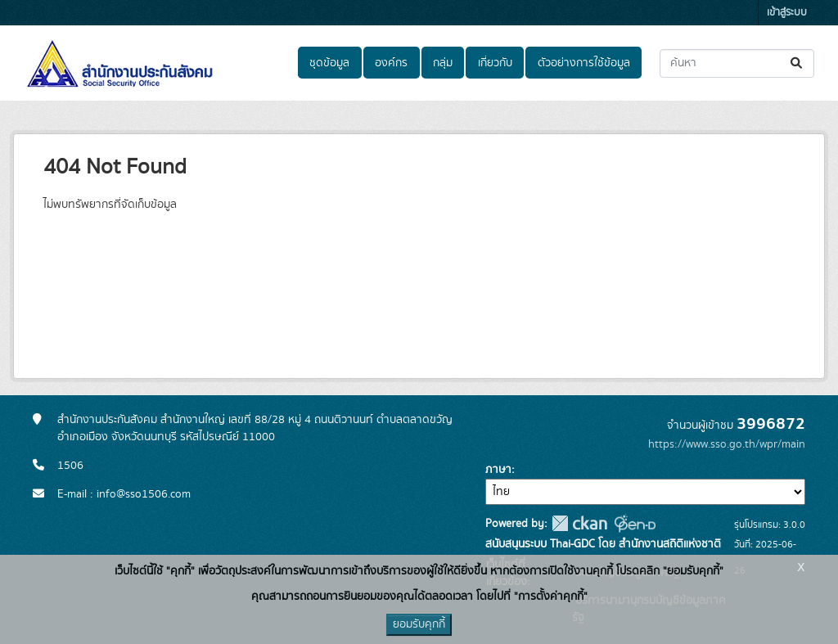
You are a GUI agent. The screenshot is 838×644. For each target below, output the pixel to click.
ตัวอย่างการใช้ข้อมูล (584, 63)
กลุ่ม (443, 63)
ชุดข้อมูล (329, 63)
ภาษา (498, 470)
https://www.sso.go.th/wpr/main (727, 444)
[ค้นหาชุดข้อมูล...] (737, 63)
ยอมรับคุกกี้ (419, 624)
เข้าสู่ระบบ (787, 13)
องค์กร (391, 63)
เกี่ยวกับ (495, 63)
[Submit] (797, 63)
